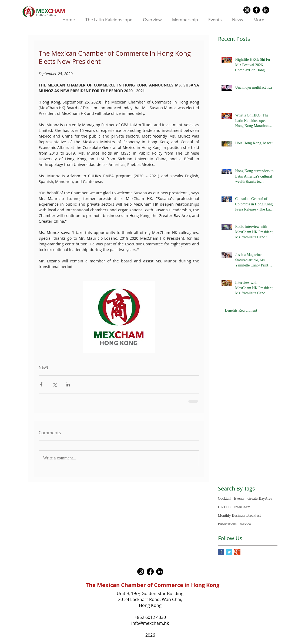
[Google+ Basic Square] (237, 552)
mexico (245, 524)
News (44, 367)
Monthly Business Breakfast (239, 515)
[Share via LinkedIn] (68, 384)
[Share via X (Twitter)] (54, 384)
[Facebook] (150, 572)
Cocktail (224, 498)
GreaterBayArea (260, 498)
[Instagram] (141, 572)
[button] (152, 20)
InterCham (242, 507)
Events (239, 498)
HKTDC (224, 507)
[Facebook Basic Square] (221, 552)
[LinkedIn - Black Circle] (266, 10)
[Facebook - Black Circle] (256, 10)
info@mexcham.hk (150, 623)
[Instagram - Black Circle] (247, 10)
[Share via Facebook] (41, 384)
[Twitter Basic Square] (229, 552)
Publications (227, 524)
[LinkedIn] (160, 572)
